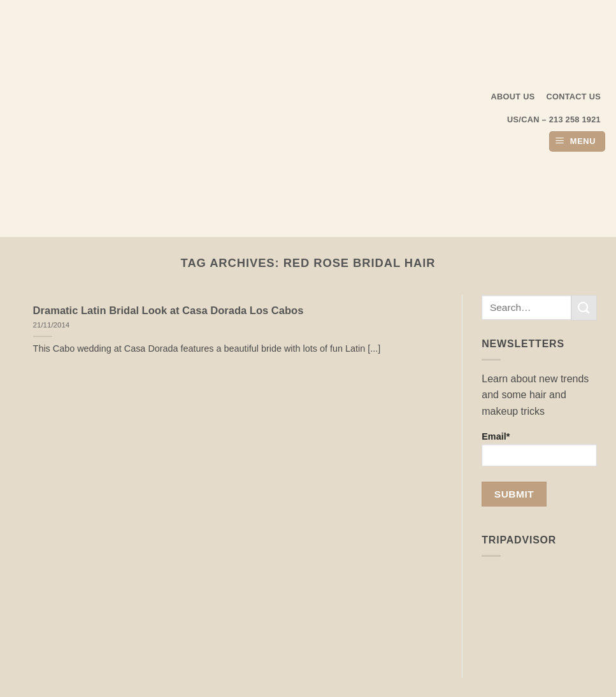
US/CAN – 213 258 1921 (554, 119)
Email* (539, 449)
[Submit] (584, 307)
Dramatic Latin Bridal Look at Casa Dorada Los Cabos (168, 311)
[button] (577, 142)
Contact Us (574, 97)
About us (513, 97)
